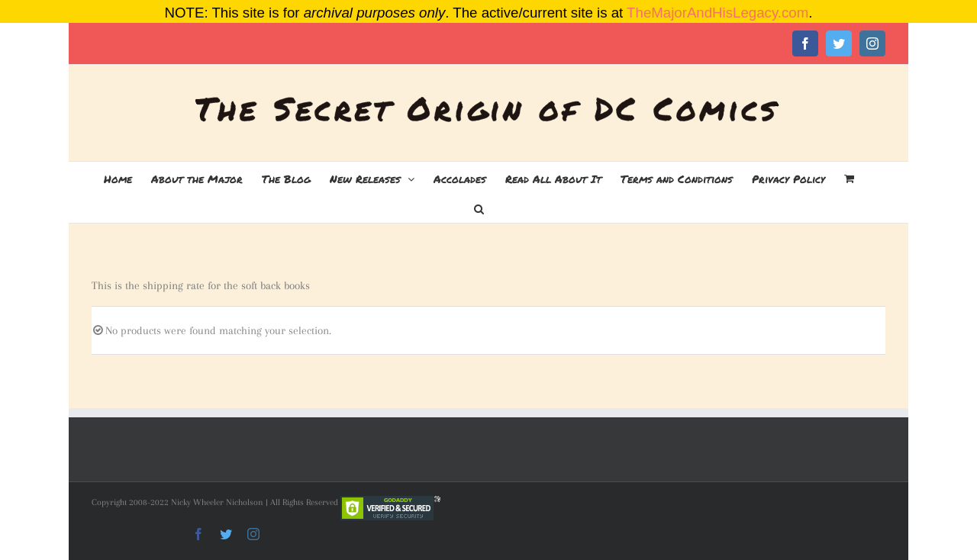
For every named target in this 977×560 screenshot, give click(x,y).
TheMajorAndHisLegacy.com (717, 13)
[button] (479, 208)
